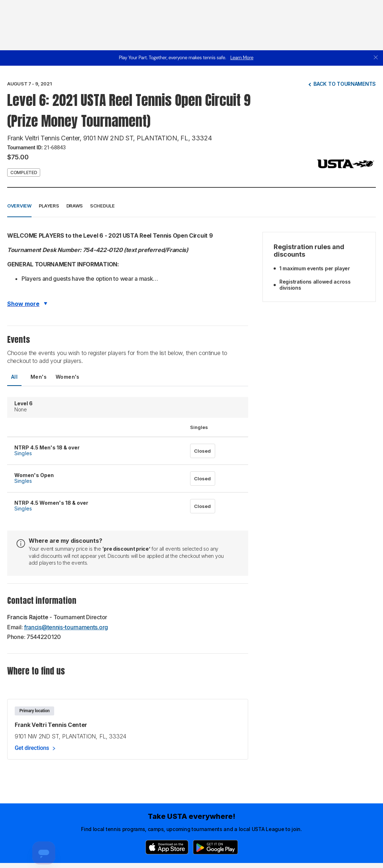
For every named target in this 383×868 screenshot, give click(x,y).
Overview (19, 206)
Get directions (32, 748)
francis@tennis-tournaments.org (66, 627)
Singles (23, 453)
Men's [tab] (39, 377)
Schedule (102, 206)
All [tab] (14, 377)
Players (49, 206)
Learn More (242, 58)
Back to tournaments (345, 84)
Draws (75, 206)
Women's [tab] (68, 377)
